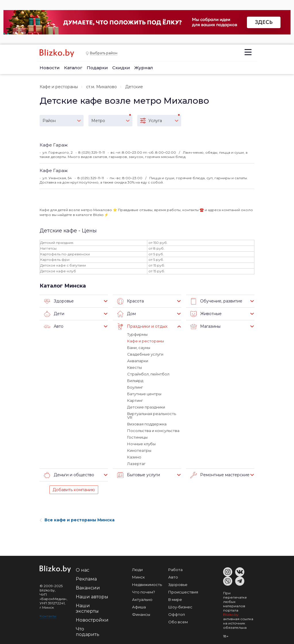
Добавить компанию (74, 490)
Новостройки (92, 620)
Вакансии (88, 588)
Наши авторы (92, 597)
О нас (83, 570)
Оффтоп (177, 614)
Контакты (48, 616)
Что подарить (88, 632)
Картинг (135, 400)
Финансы (141, 614)
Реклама (86, 579)
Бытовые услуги (139, 475)
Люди (137, 570)
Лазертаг (136, 464)
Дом (126, 314)
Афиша (139, 607)
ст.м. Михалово (101, 87)
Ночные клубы (141, 444)
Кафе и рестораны (59, 87)
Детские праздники (146, 407)
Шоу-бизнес (180, 607)
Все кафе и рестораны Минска (77, 520)
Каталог (73, 68)
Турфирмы (137, 334)
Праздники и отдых (142, 327)
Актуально (142, 599)
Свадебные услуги (145, 354)
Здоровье (59, 301)
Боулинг (135, 387)
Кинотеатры (139, 450)
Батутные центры (144, 394)
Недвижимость (147, 585)
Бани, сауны (139, 348)
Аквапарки (138, 361)
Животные (206, 314)
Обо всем (178, 622)
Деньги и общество (69, 475)
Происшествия (183, 592)
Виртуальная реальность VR (152, 415)
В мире (175, 599)
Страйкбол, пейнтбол (148, 374)
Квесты (135, 367)
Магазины (205, 327)
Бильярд (135, 381)
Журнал (144, 68)
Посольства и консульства (153, 431)
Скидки (121, 68)
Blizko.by (231, 615)
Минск (138, 577)
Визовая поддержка (147, 424)
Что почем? (144, 592)
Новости (50, 68)
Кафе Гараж (54, 145)
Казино (134, 457)
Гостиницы (137, 437)
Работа (175, 570)
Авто (54, 327)
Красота (130, 301)
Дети (54, 314)
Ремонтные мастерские (220, 475)
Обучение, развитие (216, 301)
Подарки (97, 68)
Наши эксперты (87, 608)
